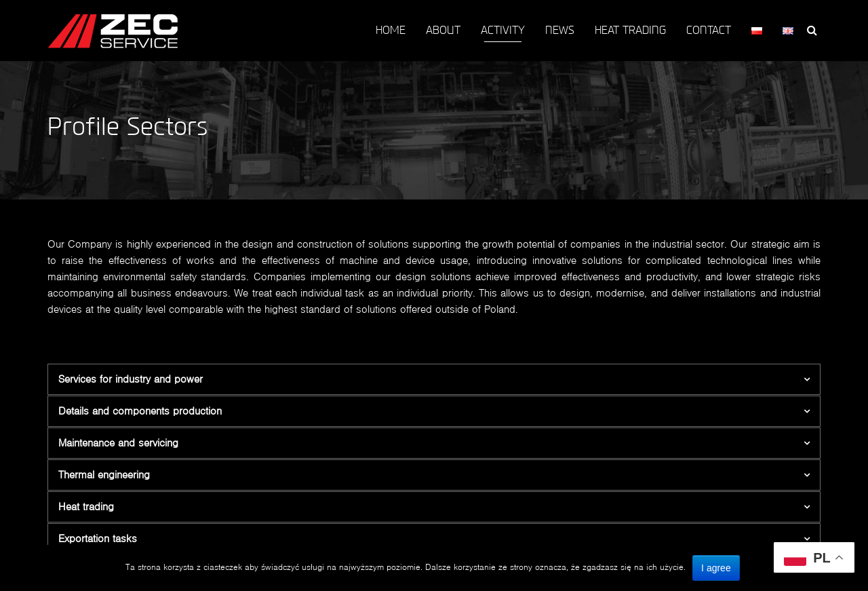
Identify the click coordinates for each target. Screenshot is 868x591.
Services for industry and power (131, 379)
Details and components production (140, 411)
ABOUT (443, 30)
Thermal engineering (104, 475)
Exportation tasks (98, 538)
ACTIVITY (503, 30)
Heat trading (86, 507)
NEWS (560, 30)
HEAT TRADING (630, 30)
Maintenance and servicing (118, 443)
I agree (716, 568)
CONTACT (709, 30)
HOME (391, 30)
